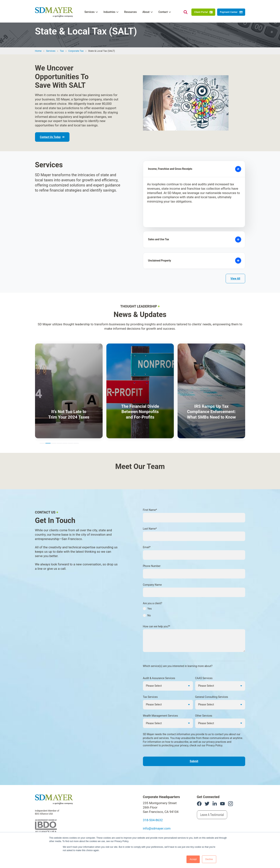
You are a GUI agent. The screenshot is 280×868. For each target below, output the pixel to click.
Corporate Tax (76, 51)
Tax (62, 51)
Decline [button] (209, 859)
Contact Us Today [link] (52, 137)
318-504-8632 (153, 800)
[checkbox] (194, 593)
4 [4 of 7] (59, 423)
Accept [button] (193, 859)
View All (235, 258)
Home (38, 51)
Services (51, 51)
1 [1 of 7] (42, 423)
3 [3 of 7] (54, 423)
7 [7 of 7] (76, 423)
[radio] (194, 589)
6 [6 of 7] (71, 423)
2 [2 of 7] (48, 423)
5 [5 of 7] (65, 423)
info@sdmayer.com (157, 808)
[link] (54, 779)
